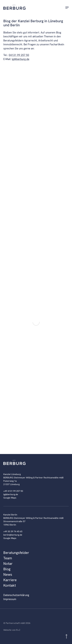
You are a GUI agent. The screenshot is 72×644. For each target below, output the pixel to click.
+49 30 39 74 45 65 (13, 531)
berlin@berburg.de (13, 535)
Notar (8, 564)
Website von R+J (12, 630)
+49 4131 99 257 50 (13, 491)
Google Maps (10, 498)
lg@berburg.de (21, 59)
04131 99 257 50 (19, 55)
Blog (7, 569)
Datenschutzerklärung (16, 595)
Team (8, 558)
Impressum (10, 599)
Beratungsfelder (16, 553)
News (8, 574)
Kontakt (10, 585)
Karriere (10, 580)
